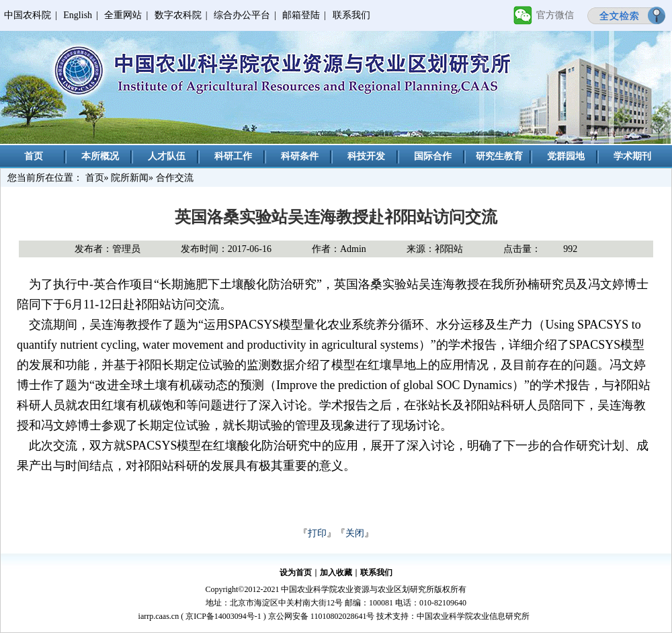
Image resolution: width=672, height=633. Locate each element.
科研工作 (233, 156)
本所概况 (100, 156)
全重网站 (123, 15)
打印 (317, 533)
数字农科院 (178, 15)
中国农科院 (28, 15)
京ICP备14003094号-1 (223, 616)
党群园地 (566, 156)
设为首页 (296, 573)
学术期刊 (632, 156)
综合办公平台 (242, 15)
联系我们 (351, 15)
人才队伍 (167, 156)
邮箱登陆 (301, 15)
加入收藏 (336, 573)
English (78, 15)
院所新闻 (130, 178)
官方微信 (555, 15)
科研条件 (300, 156)
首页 (34, 156)
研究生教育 (499, 156)
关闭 (355, 533)
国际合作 (433, 156)
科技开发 (366, 156)
